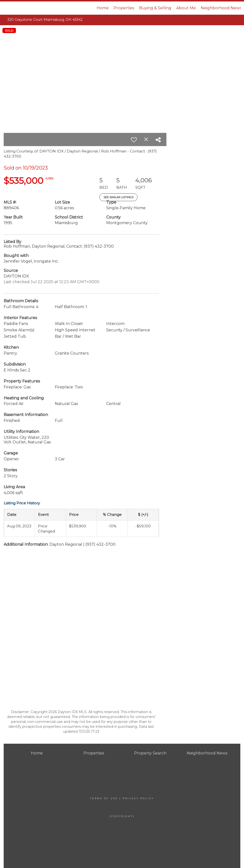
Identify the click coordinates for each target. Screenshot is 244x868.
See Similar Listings (118, 197)
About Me (186, 8)
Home (103, 8)
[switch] (134, 140)
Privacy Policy (138, 798)
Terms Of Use (104, 798)
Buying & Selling (155, 8)
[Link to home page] (30, 8)
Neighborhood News (221, 8)
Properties (124, 8)
